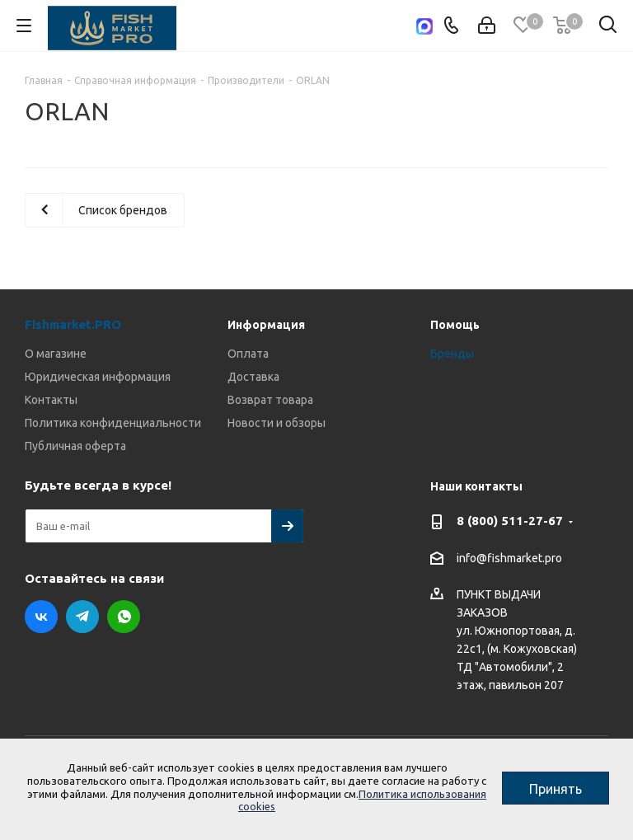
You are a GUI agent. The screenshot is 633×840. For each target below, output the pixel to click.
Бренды (452, 354)
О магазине (56, 354)
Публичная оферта (75, 446)
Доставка (253, 377)
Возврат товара (270, 400)
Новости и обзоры (277, 423)
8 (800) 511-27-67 (510, 521)
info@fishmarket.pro (509, 558)
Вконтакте (41, 617)
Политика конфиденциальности (113, 423)
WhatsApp (124, 617)
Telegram (82, 617)
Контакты (51, 400)
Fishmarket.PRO (73, 324)
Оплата (248, 354)
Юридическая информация (98, 377)
